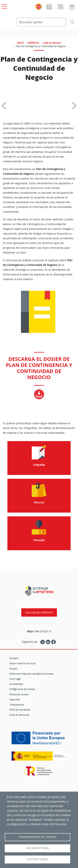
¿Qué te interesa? (52, 43)
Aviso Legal (15, 679)
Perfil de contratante (20, 710)
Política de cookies (19, 694)
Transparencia (17, 705)
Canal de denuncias (19, 715)
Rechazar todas (37, 848)
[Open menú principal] (4, 6)
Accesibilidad (16, 684)
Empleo (13, 669)
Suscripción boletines (39, 612)
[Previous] (5, 106)
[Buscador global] (41, 22)
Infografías (39, 465)
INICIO (20, 43)
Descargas (39, 540)
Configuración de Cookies (37, 837)
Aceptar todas (37, 859)
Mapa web (15, 699)
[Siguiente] (72, 106)
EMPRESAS (33, 43)
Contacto (14, 658)
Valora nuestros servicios (22, 663)
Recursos (39, 502)
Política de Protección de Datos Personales (31, 674)
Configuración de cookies (22, 689)
